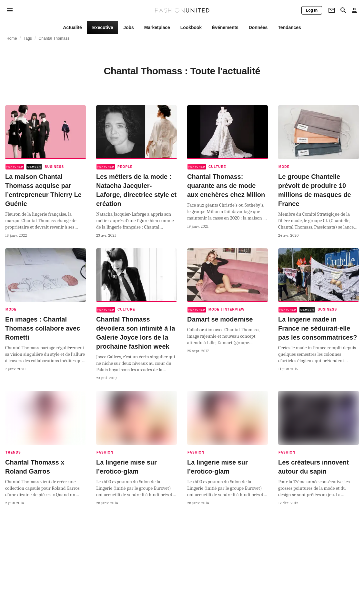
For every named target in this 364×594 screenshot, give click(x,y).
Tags (28, 38)
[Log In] (312, 10)
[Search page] (343, 10)
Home (12, 38)
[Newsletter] (332, 10)
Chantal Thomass (54, 38)
